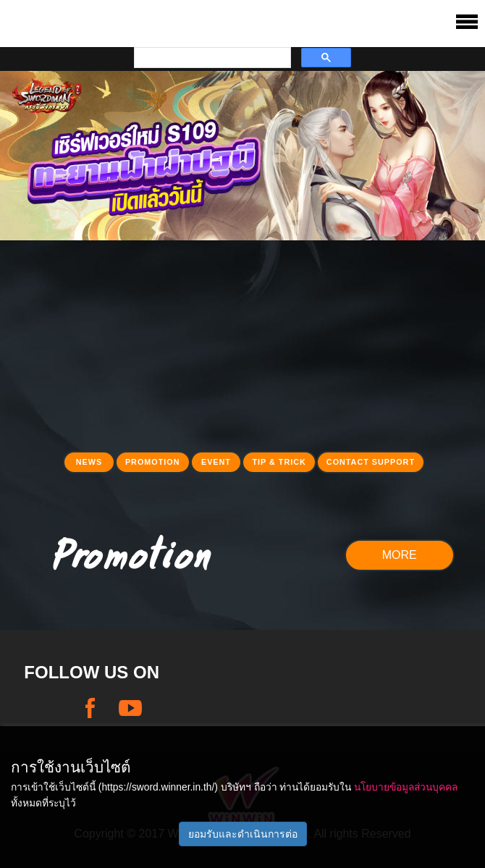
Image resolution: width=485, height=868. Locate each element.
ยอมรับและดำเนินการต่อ (243, 834)
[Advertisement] (242, 342)
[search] (211, 58)
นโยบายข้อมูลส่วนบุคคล (406, 787)
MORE (400, 555)
